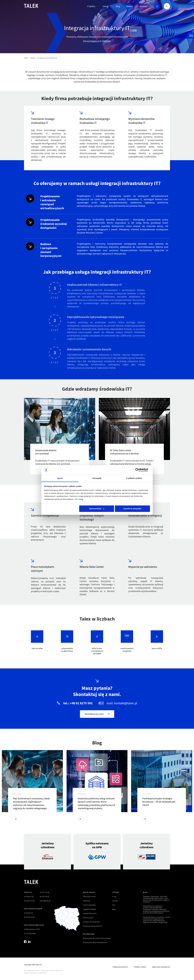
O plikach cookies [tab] (134, 478)
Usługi (106, 6)
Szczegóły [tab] (97, 478)
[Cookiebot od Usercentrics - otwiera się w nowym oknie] (139, 470)
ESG (114, 905)
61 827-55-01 (45, 896)
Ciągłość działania (89, 909)
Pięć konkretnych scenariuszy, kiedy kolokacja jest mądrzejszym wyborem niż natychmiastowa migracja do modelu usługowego (156, 920)
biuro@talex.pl (45, 901)
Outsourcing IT (88, 918)
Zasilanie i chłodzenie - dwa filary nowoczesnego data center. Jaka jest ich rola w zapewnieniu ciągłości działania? (156, 899)
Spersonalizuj (97, 509)
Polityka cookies (140, 967)
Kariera (130, 6)
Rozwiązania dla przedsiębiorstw (95, 942)
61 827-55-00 (45, 892)
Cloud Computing (89, 905)
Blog (118, 6)
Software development (91, 922)
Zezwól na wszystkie (132, 509)
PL (167, 6)
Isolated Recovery (90, 913)
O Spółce (92, 6)
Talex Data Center (89, 896)
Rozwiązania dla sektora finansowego (97, 938)
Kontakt (144, 6)
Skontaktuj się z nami (97, 714)
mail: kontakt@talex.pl (122, 703)
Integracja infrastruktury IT (93, 926)
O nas (114, 896)
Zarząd (115, 901)
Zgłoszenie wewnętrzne (161, 967)
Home (26, 58)
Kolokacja (86, 901)
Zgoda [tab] (60, 478)
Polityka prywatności (120, 967)
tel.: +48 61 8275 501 (78, 703)
